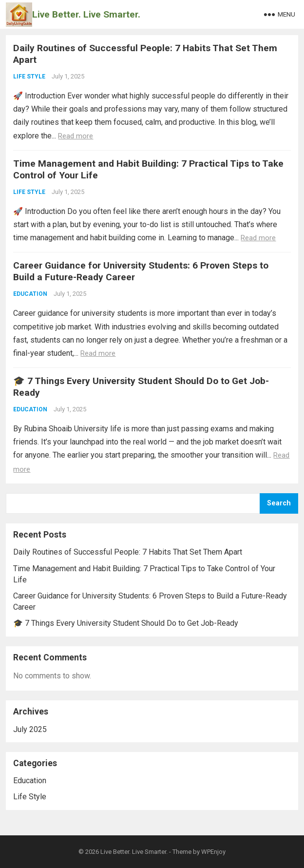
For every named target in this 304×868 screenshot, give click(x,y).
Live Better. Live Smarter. (86, 14)
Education (30, 294)
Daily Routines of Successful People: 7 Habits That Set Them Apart (128, 552)
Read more (76, 136)
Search (279, 503)
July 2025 (30, 729)
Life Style (29, 77)
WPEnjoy (213, 852)
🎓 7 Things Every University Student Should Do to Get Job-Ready (126, 623)
